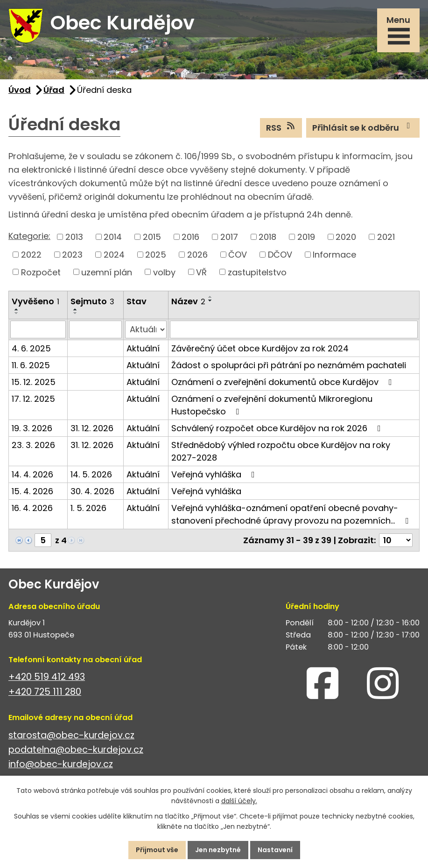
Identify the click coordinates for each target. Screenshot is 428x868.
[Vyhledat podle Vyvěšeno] (38, 329)
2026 (197, 255)
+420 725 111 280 (45, 692)
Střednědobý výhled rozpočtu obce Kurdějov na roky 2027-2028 (281, 451)
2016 (190, 237)
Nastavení (275, 850)
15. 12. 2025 (34, 382)
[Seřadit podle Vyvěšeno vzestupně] (17, 309)
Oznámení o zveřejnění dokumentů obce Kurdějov (284, 382)
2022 (31, 255)
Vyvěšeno (35, 301)
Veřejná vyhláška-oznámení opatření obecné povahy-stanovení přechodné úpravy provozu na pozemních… (292, 514)
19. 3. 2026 (32, 428)
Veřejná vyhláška (215, 474)
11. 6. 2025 (31, 365)
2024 (114, 255)
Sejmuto (92, 301)
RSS (281, 127)
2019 (306, 237)
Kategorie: (29, 236)
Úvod (20, 90)
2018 (267, 237)
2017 (229, 237)
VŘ (201, 272)
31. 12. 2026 (92, 428)
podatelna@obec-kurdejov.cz (76, 750)
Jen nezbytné (218, 850)
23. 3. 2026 (33, 445)
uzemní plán (107, 272)
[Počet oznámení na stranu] (396, 540)
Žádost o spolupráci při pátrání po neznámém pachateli (289, 365)
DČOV (280, 255)
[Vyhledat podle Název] (294, 329)
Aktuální (143, 348)
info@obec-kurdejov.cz (61, 764)
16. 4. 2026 (32, 508)
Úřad (54, 90)
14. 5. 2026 (91, 474)
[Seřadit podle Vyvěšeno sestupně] (17, 313)
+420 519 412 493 (47, 677)
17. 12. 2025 (33, 399)
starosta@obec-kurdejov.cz (71, 735)
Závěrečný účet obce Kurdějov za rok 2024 (260, 348)
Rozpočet (41, 272)
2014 (113, 237)
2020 (346, 237)
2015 (152, 237)
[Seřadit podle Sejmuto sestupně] (76, 313)
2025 (156, 255)
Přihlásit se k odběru (363, 127)
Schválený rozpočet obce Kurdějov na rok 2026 (278, 428)
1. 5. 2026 (88, 508)
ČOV (238, 255)
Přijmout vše (157, 850)
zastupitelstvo (257, 272)
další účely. (239, 801)
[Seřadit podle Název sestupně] (210, 301)
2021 (386, 237)
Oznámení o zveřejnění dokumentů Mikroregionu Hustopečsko (272, 405)
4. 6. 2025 (31, 348)
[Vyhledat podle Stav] (146, 329)
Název (188, 301)
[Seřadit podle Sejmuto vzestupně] (76, 309)
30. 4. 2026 (92, 491)
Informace (334, 255)
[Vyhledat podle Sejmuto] (95, 329)
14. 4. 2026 (32, 474)
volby (164, 272)
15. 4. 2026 (32, 491)
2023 (72, 255)
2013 (74, 237)
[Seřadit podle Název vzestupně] (210, 297)
